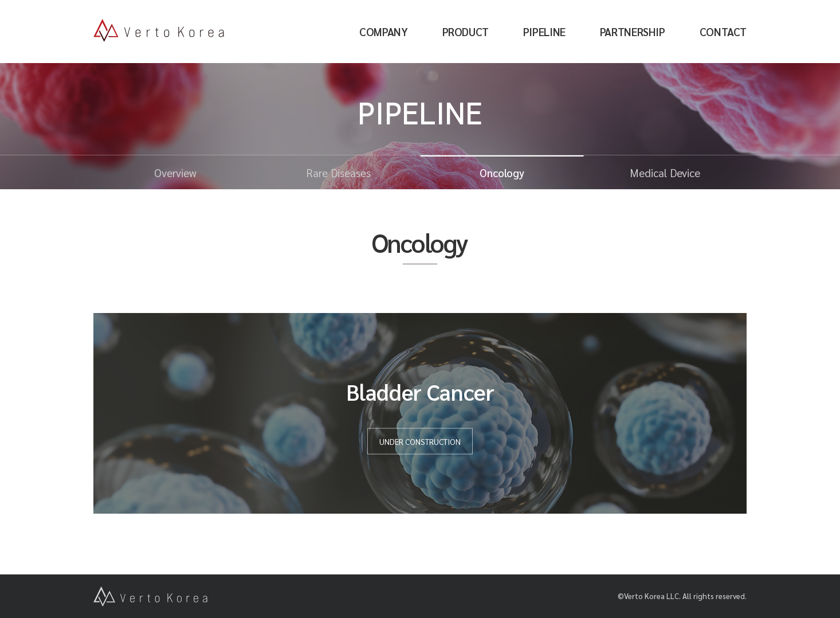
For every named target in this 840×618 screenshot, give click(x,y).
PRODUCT (466, 32)
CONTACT (723, 32)
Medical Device (665, 173)
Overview (175, 173)
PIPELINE (544, 32)
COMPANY (383, 32)
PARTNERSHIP (633, 32)
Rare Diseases (338, 173)
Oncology (502, 173)
